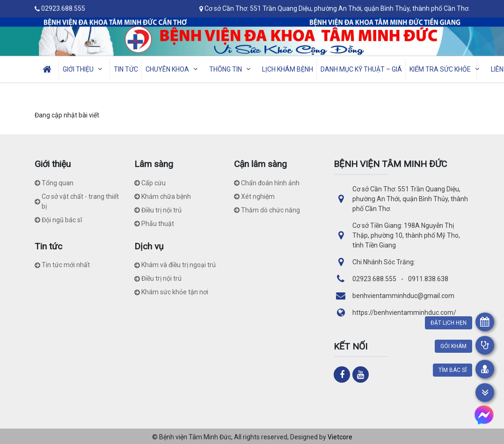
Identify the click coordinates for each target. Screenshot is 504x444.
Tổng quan (54, 183)
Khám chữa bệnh (163, 197)
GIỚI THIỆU (84, 69)
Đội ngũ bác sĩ (58, 220)
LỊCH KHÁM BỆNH (288, 69)
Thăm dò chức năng (267, 210)
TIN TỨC (126, 69)
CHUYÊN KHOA (174, 69)
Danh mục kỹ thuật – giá (361, 69)
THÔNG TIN (232, 69)
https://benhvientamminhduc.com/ (404, 313)
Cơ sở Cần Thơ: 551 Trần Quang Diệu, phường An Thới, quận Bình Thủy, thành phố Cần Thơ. (337, 8)
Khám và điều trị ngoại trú (175, 265)
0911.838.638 (428, 279)
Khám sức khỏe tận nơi (171, 292)
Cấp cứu (150, 183)
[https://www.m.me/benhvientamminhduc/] (484, 415)
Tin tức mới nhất (62, 265)
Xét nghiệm (254, 197)
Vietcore (340, 437)
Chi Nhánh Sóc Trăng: (384, 262)
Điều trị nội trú (158, 210)
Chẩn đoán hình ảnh (267, 183)
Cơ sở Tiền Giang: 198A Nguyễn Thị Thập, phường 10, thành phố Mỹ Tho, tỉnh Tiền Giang (406, 235)
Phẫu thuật (154, 224)
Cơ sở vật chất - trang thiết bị (77, 201)
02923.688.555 (63, 8)
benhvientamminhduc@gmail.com (403, 296)
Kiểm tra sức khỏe (446, 69)
